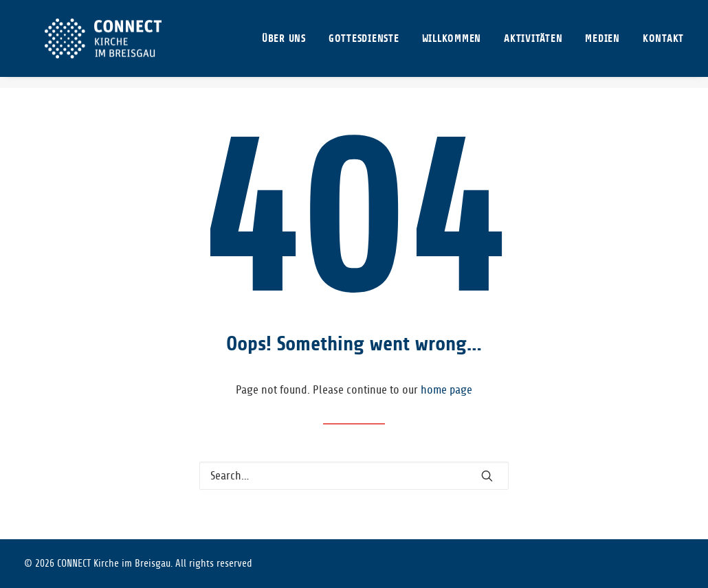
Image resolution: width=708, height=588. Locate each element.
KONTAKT (663, 44)
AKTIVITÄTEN (533, 44)
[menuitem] (289, 44)
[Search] (354, 476)
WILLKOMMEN (452, 44)
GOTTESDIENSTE (364, 44)
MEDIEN (602, 44)
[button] (487, 476)
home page (446, 390)
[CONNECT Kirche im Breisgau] (99, 44)
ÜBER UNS (284, 44)
